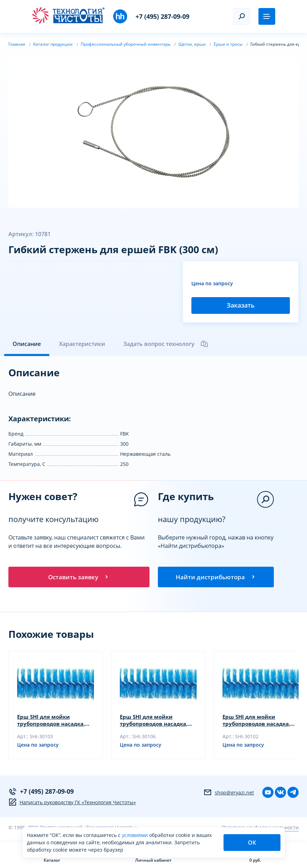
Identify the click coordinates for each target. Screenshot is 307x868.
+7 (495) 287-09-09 (162, 16)
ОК (252, 843)
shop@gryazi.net (229, 794)
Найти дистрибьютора (216, 578)
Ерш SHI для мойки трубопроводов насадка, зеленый (259, 722)
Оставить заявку (79, 578)
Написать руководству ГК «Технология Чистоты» (72, 803)
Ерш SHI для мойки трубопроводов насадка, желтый (156, 722)
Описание (27, 344)
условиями (136, 835)
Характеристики (82, 344)
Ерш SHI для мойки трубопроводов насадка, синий (53, 722)
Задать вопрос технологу (166, 344)
